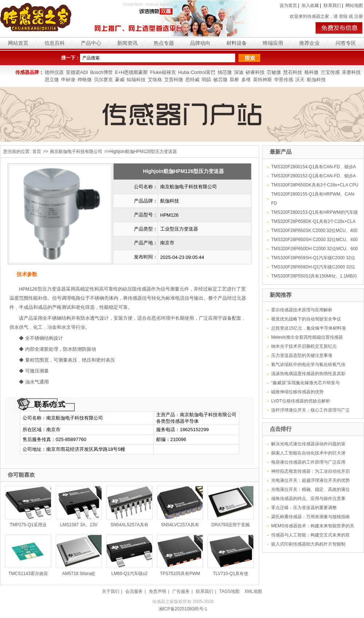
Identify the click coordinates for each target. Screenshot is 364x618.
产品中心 (91, 43)
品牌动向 (200, 43)
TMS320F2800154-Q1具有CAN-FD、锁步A (314, 167)
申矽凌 (68, 80)
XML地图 (253, 591)
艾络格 (155, 80)
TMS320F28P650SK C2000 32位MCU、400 (314, 231)
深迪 (239, 72)
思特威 (192, 80)
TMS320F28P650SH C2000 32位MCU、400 (314, 240)
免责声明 (158, 591)
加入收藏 (310, 5)
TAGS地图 (229, 591)
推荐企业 (309, 43)
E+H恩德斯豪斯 (132, 72)
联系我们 (332, 5)
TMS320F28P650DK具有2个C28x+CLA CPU (315, 185)
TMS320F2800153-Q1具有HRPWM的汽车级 (314, 212)
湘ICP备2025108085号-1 (183, 609)
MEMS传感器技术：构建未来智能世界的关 (313, 526)
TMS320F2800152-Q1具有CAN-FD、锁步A (314, 176)
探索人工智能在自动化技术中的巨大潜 (308, 453)
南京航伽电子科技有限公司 (76, 151)
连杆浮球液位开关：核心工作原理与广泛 (310, 410)
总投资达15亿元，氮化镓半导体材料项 (308, 328)
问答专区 (346, 43)
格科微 (311, 72)
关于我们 (111, 591)
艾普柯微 (174, 80)
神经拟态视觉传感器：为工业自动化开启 (310, 471)
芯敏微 (274, 72)
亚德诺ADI (77, 72)
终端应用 (273, 43)
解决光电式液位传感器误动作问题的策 (308, 444)
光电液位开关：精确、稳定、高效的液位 (310, 489)
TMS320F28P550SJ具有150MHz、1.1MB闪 (314, 276)
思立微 (52, 80)
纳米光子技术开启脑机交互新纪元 (304, 346)
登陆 (343, 16)
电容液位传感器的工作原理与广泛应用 (308, 462)
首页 (37, 151)
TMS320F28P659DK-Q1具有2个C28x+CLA (313, 221)
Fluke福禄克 (163, 72)
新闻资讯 (127, 43)
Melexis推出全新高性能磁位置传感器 (307, 337)
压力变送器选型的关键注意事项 (302, 355)
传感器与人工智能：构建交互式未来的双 (310, 535)
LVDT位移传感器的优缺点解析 (301, 401)
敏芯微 (220, 80)
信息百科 (55, 43)
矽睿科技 (255, 72)
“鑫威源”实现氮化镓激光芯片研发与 (305, 383)
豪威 (120, 80)
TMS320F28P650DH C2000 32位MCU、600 (314, 249)
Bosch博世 (102, 72)
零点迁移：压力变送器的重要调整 (304, 508)
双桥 (234, 80)
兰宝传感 (330, 72)
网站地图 (354, 5)
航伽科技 (316, 80)
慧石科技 (293, 72)
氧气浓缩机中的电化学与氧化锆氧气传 (308, 365)
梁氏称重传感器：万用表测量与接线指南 (310, 517)
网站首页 (18, 43)
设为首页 (288, 5)
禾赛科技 (351, 72)
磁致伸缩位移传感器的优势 (297, 392)
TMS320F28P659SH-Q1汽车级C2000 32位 (313, 258)
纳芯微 (225, 72)
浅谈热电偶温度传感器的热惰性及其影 (308, 374)
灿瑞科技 (136, 80)
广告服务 (181, 591)
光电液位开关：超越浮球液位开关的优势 (310, 480)
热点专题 (164, 43)
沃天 (300, 80)
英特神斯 (262, 80)
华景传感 (284, 80)
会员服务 (134, 591)
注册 (359, 16)
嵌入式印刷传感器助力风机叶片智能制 (308, 544)
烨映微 (85, 80)
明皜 (206, 80)
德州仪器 (54, 72)
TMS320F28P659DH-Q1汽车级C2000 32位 (313, 267)
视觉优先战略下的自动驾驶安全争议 (306, 319)
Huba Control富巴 (197, 72)
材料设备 (237, 43)
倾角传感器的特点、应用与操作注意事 (308, 499)
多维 (246, 80)
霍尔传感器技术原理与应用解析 (302, 310)
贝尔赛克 (103, 80)
